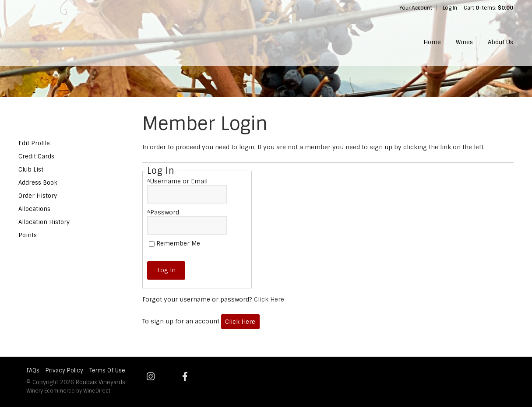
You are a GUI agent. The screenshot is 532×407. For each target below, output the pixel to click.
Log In (450, 8)
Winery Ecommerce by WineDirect (68, 391)
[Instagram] (151, 377)
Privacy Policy (64, 370)
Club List (31, 170)
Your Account (416, 8)
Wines (464, 42)
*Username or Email (177, 181)
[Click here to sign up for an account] (240, 322)
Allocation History (44, 222)
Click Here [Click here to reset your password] (269, 299)
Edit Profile (34, 143)
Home (432, 42)
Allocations (34, 209)
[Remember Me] (152, 244)
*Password (163, 212)
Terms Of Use (107, 370)
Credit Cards (36, 156)
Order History (38, 196)
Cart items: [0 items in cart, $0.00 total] (488, 8)
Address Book (38, 183)
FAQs (33, 370)
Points (28, 235)
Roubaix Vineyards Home (76, 33)
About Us (500, 42)
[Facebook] (185, 377)
